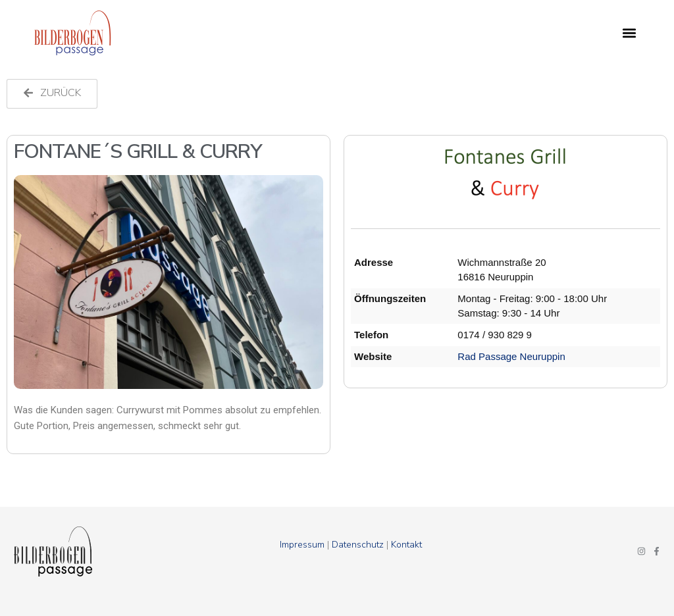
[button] (630, 33)
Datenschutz (358, 545)
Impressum (302, 545)
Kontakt (406, 545)
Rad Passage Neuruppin (511, 356)
